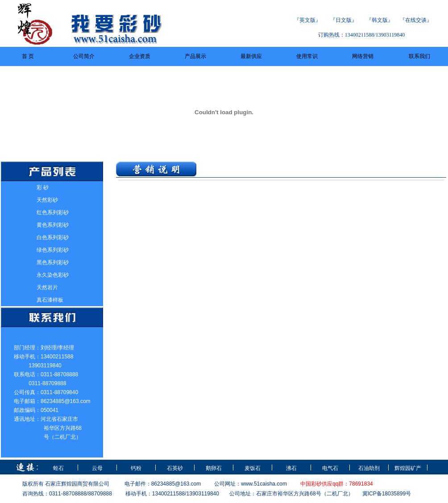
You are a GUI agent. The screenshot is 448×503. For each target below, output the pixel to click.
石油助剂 (369, 468)
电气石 (330, 468)
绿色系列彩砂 (53, 250)
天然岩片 (47, 287)
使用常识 (307, 56)
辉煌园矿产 (408, 468)
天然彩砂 (47, 200)
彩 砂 (43, 187)
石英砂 (175, 468)
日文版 (344, 20)
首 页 (28, 56)
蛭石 (58, 468)
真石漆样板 (50, 300)
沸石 (291, 468)
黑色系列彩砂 (53, 262)
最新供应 (251, 56)
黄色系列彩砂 (53, 225)
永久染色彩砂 (53, 275)
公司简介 (84, 56)
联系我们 (419, 56)
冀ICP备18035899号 (387, 494)
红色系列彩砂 (53, 212)
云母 (97, 468)
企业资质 (140, 56)
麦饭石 (253, 468)
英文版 (307, 20)
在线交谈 (416, 20)
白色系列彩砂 (53, 237)
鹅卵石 (214, 468)
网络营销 (363, 56)
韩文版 (380, 20)
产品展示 (195, 56)
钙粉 (136, 468)
